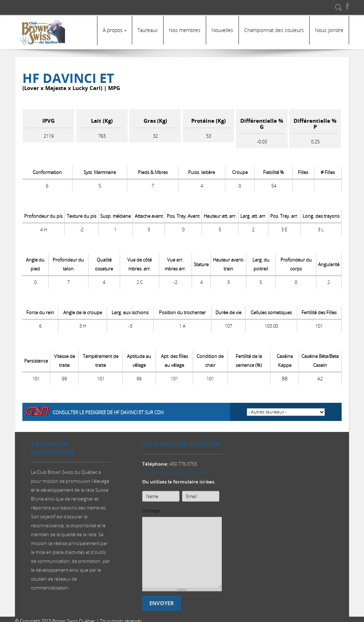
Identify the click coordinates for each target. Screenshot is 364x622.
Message (153, 509)
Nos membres (185, 30)
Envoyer (162, 602)
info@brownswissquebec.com (173, 471)
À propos (113, 30)
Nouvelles (222, 30)
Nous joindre (329, 30)
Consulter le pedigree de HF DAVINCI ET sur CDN (108, 409)
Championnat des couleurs (274, 30)
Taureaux (148, 30)
